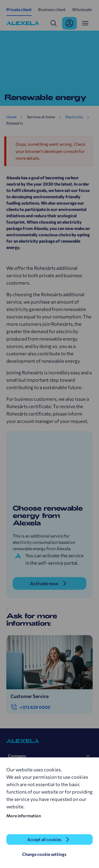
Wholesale (82, 9)
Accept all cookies (44, 839)
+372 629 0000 (30, 707)
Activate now (44, 583)
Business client (52, 9)
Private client (19, 9)
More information (24, 816)
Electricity (74, 117)
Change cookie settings (44, 854)
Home (11, 117)
